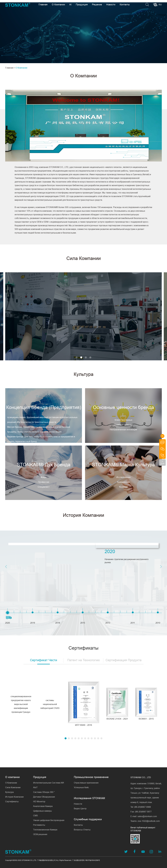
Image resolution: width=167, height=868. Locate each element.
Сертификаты (12, 801)
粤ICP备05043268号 (93, 860)
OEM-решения (40, 834)
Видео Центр (80, 808)
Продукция (82, 4)
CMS (35, 816)
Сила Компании (13, 787)
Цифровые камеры (42, 811)
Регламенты (39, 825)
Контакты (125, 4)
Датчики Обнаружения (44, 797)
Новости (111, 4)
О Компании (58, 4)
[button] (49, 357)
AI (70, 4)
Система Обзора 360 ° (44, 792)
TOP (162, 464)
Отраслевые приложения (86, 783)
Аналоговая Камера (43, 806)
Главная (43, 4)
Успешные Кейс (81, 787)
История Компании (14, 797)
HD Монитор (39, 801)
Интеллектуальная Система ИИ (49, 783)
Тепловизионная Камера (45, 830)
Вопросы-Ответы (82, 830)
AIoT (35, 787)
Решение (97, 4)
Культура (9, 792)
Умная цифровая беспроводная (49, 820)
